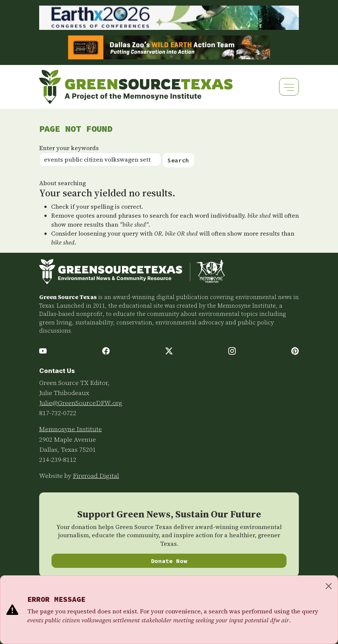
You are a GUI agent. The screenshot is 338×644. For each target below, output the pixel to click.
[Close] (329, 586)
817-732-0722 (58, 413)
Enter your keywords (69, 148)
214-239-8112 (58, 460)
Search (178, 160)
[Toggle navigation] (289, 87)
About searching (62, 183)
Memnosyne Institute (71, 429)
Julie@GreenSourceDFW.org (81, 403)
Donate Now (169, 561)
